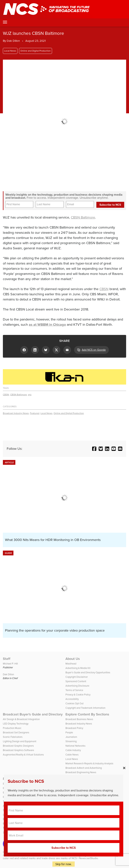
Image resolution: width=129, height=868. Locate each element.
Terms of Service (74, 690)
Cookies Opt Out (74, 703)
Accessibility (72, 699)
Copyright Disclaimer (77, 677)
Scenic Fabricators (13, 737)
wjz (30, 395)
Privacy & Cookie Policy (78, 695)
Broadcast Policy (74, 728)
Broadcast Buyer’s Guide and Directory (33, 714)
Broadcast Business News (79, 719)
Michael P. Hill (10, 664)
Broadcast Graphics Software (18, 750)
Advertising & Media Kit (78, 668)
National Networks (75, 746)
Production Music (12, 728)
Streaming (71, 741)
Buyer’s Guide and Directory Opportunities (88, 672)
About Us (73, 659)
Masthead (71, 664)
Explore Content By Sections (87, 714)
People (69, 732)
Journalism (71, 737)
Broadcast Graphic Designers (18, 746)
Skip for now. (64, 864)
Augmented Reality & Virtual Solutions (23, 755)
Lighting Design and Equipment (20, 741)
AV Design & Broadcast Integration (21, 719)
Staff (7, 659)
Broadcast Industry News (16, 413)
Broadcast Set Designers (16, 732)
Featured (35, 413)
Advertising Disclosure (77, 686)
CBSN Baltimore (83, 217)
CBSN (104, 289)
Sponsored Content (76, 681)
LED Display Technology (16, 724)
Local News (10, 51)
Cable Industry (73, 750)
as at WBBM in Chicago (47, 325)
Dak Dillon (13, 41)
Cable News (72, 755)
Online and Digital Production (36, 51)
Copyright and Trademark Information (85, 708)
